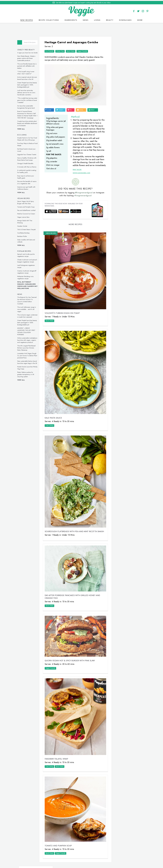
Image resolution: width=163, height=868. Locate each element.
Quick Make (72, 50)
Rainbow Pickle (23, 236)
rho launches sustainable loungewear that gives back (27, 106)
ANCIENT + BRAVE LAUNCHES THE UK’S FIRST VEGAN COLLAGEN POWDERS (28, 331)
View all (22, 128)
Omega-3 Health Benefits (27, 163)
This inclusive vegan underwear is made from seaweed (29, 315)
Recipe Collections (49, 19)
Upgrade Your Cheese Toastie (28, 154)
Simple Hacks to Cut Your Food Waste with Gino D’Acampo (28, 138)
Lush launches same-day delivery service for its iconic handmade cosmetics (28, 92)
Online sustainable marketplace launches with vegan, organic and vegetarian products (29, 339)
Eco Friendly (51, 50)
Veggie (117, 74)
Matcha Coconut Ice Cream (28, 213)
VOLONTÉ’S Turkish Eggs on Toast (63, 310)
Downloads (125, 19)
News (86, 19)
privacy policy (90, 858)
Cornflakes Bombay (25, 232)
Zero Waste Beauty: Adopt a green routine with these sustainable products (28, 57)
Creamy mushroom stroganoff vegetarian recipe (28, 271)
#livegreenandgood (82, 197)
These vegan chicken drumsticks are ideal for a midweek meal (126, 260)
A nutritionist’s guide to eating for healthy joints (28, 171)
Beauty (110, 19)
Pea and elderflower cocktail (28, 210)
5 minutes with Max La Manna (28, 166)
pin (71, 106)
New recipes (27, 19)
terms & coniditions (113, 858)
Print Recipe (76, 171)
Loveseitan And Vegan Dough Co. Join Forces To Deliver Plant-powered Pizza (29, 355)
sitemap (100, 858)
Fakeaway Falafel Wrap (58, 737)
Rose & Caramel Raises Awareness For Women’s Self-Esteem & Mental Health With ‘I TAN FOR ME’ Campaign (29, 114)
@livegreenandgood (83, 194)
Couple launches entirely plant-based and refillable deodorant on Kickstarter (29, 123)
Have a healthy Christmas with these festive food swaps (28, 158)
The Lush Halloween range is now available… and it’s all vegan (28, 308)
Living (97, 19)
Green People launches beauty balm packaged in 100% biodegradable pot (28, 84)
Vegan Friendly (83, 50)
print (93, 106)
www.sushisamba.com (81, 175)
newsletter (112, 856)
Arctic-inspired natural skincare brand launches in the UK (28, 77)
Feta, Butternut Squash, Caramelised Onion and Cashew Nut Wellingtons (29, 284)
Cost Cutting (51, 417)
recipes (80, 856)
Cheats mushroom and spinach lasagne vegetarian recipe (29, 260)
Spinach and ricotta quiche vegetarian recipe (27, 254)
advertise (124, 856)
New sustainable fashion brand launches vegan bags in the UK (29, 361)
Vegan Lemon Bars (25, 216)
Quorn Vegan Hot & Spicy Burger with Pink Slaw (27, 202)
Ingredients (71, 19)
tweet (61, 106)
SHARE (49, 106)
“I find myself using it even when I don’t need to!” (27, 72)
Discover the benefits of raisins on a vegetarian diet (28, 182)
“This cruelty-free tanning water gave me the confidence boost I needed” (29, 99)
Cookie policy (76, 858)
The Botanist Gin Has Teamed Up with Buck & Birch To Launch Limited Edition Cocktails (28, 300)
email (81, 106)
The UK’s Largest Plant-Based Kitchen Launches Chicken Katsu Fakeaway (28, 347)
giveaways (101, 856)
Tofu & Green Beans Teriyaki (28, 229)
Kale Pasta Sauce (54, 410)
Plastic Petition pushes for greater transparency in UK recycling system (27, 374)
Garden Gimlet (24, 225)
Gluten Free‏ (61, 50)
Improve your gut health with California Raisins (28, 187)
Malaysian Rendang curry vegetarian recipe (27, 277)
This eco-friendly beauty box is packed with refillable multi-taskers (28, 65)
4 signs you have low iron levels (29, 52)
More (140, 19)
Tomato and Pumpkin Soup (27, 206)
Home (73, 856)
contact (90, 856)
